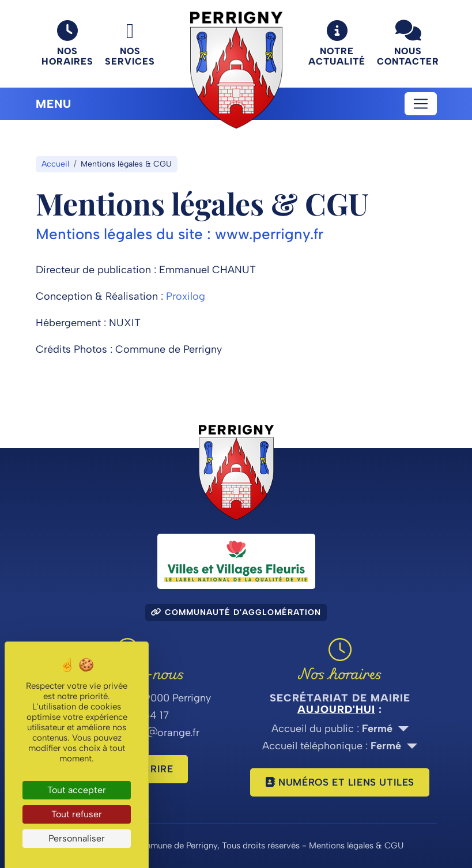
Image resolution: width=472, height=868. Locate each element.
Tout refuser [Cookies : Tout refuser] (77, 814)
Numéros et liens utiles (340, 782)
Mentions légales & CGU (356, 846)
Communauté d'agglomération (236, 612)
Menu (54, 104)
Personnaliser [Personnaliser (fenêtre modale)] (77, 838)
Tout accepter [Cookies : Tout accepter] (77, 790)
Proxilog (186, 296)
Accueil (55, 164)
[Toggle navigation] (421, 104)
